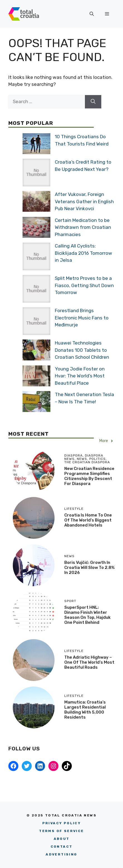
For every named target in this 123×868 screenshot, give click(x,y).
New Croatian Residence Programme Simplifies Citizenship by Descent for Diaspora (89, 476)
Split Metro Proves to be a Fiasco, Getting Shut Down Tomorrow (84, 285)
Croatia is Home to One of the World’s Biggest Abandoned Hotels (88, 520)
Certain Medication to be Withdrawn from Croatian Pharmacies (83, 227)
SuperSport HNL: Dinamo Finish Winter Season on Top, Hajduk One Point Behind (87, 615)
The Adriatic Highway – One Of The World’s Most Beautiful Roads (89, 662)
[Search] (93, 102)
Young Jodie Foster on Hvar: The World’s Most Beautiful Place (80, 376)
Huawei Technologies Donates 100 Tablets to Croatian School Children (82, 350)
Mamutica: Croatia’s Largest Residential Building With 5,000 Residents (85, 710)
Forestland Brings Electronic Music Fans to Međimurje (82, 318)
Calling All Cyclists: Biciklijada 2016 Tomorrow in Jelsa (83, 253)
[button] (92, 14)
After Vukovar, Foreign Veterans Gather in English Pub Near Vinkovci (84, 201)
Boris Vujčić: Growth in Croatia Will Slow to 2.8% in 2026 (89, 568)
